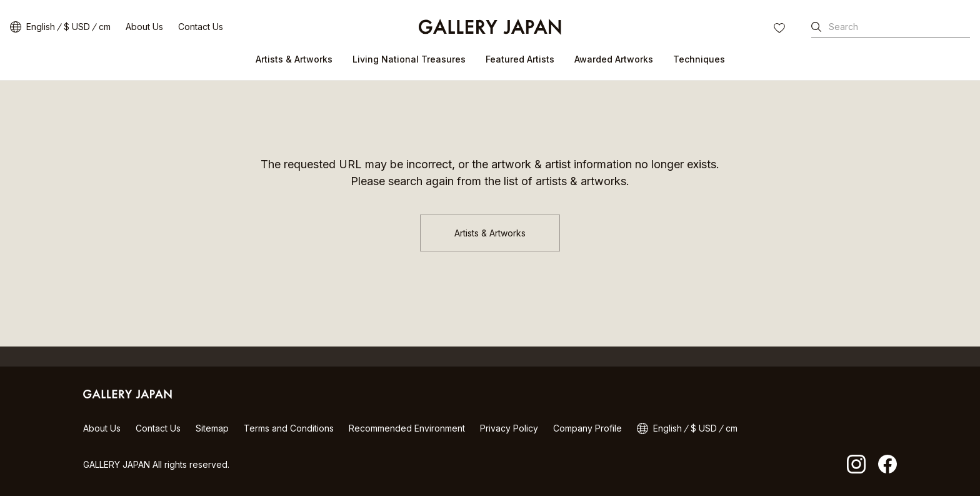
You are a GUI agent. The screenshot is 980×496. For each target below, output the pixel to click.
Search (843, 27)
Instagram (856, 464)
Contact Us (201, 27)
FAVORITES (781, 29)
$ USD (77, 27)
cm (105, 27)
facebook (887, 464)
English (41, 27)
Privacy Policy (509, 428)
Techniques (699, 59)
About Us (144, 27)
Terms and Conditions (289, 428)
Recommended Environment (407, 428)
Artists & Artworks (294, 59)
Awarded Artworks (614, 59)
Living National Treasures (409, 59)
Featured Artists (520, 59)
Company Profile (587, 428)
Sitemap (212, 428)
